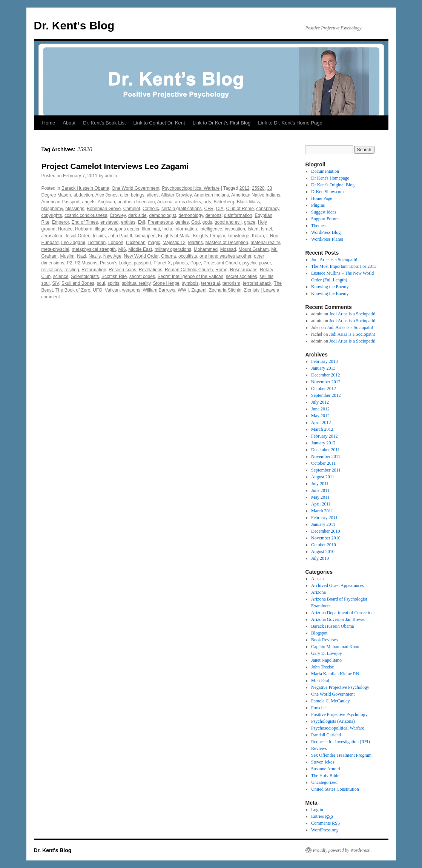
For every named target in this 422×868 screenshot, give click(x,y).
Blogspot (319, 633)
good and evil (228, 222)
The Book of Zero (73, 290)
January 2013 (323, 368)
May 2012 (320, 416)
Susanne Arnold (325, 769)
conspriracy (268, 209)
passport (143, 263)
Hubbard (84, 229)
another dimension (136, 202)
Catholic (151, 209)
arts (207, 202)
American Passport (61, 202)
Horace (65, 229)
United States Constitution (335, 789)
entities (128, 222)
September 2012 (326, 395)
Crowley (118, 215)
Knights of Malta (174, 236)
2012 (245, 188)
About (69, 123)
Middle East (140, 249)
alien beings (132, 195)
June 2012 (320, 409)
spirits (113, 283)
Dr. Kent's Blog (74, 25)
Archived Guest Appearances (338, 585)
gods (207, 222)
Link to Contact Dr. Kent (159, 123)
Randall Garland (326, 735)
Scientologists (85, 277)
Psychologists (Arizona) (333, 721)
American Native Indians (256, 195)
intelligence (211, 229)
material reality (265, 243)
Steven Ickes (323, 762)
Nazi (81, 256)
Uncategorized (324, 782)
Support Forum (325, 219)
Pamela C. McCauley (330, 701)
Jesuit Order (77, 236)
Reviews (319, 748)
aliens (153, 195)
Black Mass (248, 202)
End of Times (85, 222)
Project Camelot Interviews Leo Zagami (115, 166)
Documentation (325, 171)
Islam (253, 229)
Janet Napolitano (326, 660)
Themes (318, 226)
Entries (322, 817)
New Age (112, 256)
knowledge (239, 236)
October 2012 (324, 389)
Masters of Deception (226, 243)
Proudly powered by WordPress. (342, 850)
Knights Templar (209, 236)
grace (250, 222)
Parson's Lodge (116, 263)
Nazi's (95, 256)
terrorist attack (257, 283)
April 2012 (321, 422)
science (61, 277)
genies (182, 222)
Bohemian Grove (104, 209)
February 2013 (324, 361)
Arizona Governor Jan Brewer (338, 619)
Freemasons (160, 222)
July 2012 (320, 402)
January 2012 (323, 443)
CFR (209, 209)
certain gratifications (182, 209)
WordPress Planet (327, 239)
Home (49, 123)
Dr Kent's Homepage (330, 178)
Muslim (68, 256)
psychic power (257, 263)
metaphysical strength (94, 249)
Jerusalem (52, 236)
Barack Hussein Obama (85, 188)
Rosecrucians (244, 270)
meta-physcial (55, 249)
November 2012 (326, 382)
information (186, 229)
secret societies (242, 277)
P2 (70, 263)
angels (89, 202)
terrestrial (210, 283)
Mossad (228, 249)
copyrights (52, 215)
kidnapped (145, 236)
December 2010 (325, 531)
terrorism (231, 283)
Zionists (252, 290)
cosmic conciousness (86, 215)
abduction (83, 195)
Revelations (151, 270)
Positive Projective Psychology (339, 714)
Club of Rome (240, 209)
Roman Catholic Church (189, 270)
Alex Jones (107, 195)
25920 (258, 188)
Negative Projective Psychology (340, 687)
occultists (188, 256)
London (116, 243)
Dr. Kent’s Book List (104, 123)
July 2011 (320, 484)
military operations (173, 249)
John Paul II (120, 236)
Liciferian (97, 243)
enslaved (109, 222)
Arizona (165, 202)
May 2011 (320, 497)
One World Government (136, 188)
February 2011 (324, 518)
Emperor (61, 222)
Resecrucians (122, 270)
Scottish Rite (114, 277)
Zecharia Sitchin (225, 290)
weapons (131, 290)
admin (111, 176)
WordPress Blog (326, 232)
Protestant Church (222, 263)
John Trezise (322, 667)
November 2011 (326, 456)
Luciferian (136, 243)
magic (154, 243)
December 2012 (325, 375)
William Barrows (159, 290)
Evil (142, 222)
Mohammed (206, 249)
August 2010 (323, 552)
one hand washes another (225, 256)
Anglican (106, 202)
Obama (168, 256)
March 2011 (322, 511)
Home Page (322, 198)
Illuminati (151, 229)
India (167, 229)
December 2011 (325, 450)
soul (101, 283)
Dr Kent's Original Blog (333, 185)
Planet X (162, 263)
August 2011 (323, 477)
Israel (266, 229)
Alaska (317, 579)
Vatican (112, 290)
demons (214, 215)
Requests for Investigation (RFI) (341, 742)
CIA (220, 209)
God (196, 222)
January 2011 (323, 524)
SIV (55, 283)
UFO (97, 290)
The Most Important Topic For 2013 (344, 266)
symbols (190, 283)
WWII (183, 290)
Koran (258, 236)
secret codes (142, 277)
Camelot (132, 209)
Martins (195, 243)
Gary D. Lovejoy (327, 653)
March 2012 (322, 429)
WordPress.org (324, 830)
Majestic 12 (174, 243)
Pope (196, 263)
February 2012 (324, 436)
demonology (191, 215)
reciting (72, 270)
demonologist (162, 215)
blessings (75, 209)
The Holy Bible (325, 776)
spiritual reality (136, 283)
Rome (221, 270)
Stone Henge (166, 283)
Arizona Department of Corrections (343, 613)
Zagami (199, 290)
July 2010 (320, 558)
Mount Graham (253, 249)
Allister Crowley (176, 195)
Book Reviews (324, 640)
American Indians (211, 195)
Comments (325, 823)
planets (180, 263)
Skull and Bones (78, 283)
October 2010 (324, 545)
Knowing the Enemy (330, 287)
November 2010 (326, 538)
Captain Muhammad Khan (335, 647)
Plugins (318, 205)
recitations (52, 270)
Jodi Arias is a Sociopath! (334, 260)
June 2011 (320, 490)
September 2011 (326, 470)
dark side (137, 215)
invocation (235, 229)
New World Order (141, 256)
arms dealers (188, 202)
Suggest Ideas (324, 212)
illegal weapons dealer (117, 229)
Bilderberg (224, 202)
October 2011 (323, 463)
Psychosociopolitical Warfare (191, 188)
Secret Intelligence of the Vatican (191, 277)
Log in (317, 810)
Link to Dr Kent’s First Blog (222, 123)
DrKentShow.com (327, 192)
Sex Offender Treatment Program (341, 755)
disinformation (238, 215)
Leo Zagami (73, 243)
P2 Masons (86, 263)
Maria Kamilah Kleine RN (335, 674)
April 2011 (321, 504)
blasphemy (52, 209)
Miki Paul (320, 681)
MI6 (122, 249)
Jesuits (99, 236)
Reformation (94, 270)
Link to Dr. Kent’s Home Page (290, 123)
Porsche (318, 708)
